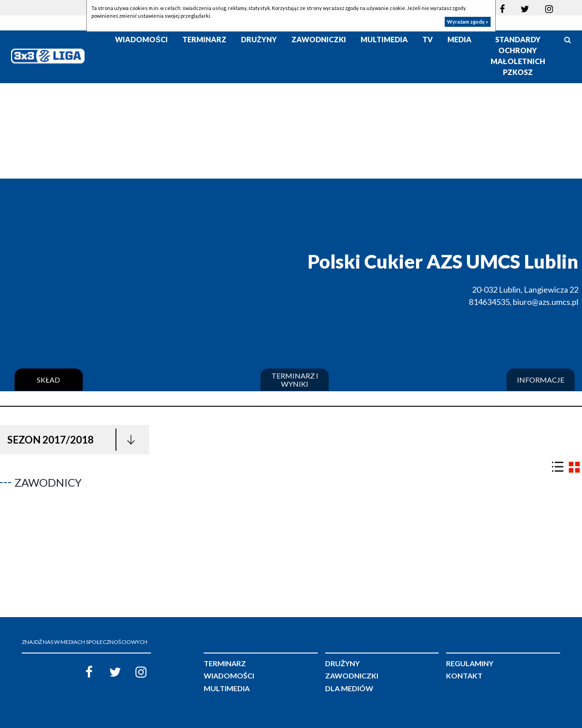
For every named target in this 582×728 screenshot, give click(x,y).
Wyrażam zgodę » (468, 22)
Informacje (541, 380)
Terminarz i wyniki (295, 380)
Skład (48, 380)
